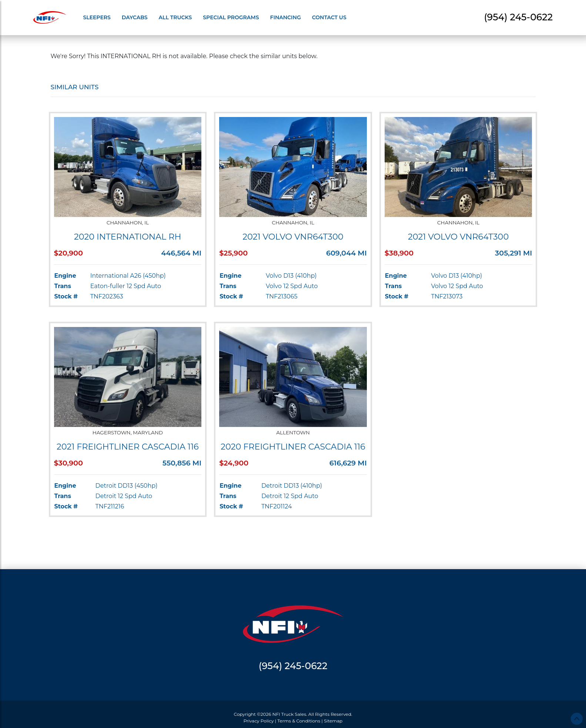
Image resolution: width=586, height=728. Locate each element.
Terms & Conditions (299, 721)
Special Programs (231, 17)
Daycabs (135, 17)
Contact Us (329, 17)
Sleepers (97, 17)
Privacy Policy (259, 721)
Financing (286, 17)
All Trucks (175, 17)
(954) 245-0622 (518, 17)
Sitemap (333, 721)
